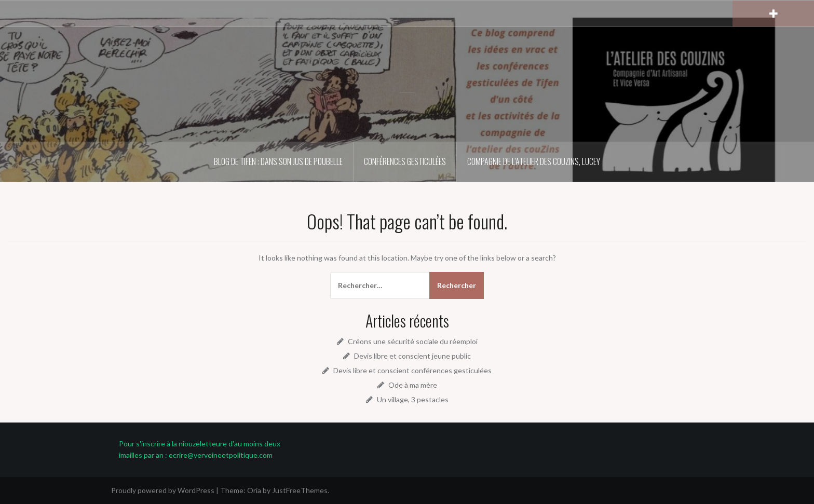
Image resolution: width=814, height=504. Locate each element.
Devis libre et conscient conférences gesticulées (412, 370)
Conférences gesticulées (405, 161)
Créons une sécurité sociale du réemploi (413, 341)
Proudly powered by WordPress (163, 490)
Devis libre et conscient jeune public (412, 356)
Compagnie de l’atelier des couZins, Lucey (534, 161)
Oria (254, 490)
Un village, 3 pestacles (413, 399)
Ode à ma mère (413, 385)
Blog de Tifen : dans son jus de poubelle (278, 161)
